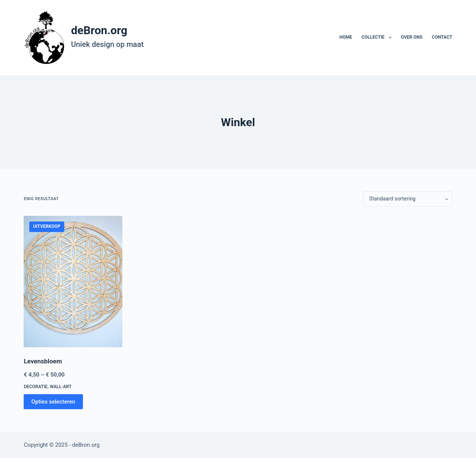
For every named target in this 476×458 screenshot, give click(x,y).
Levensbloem (43, 361)
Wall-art (60, 387)
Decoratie (35, 387)
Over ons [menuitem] (412, 37)
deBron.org (99, 30)
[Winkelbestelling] (408, 199)
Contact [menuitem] (442, 37)
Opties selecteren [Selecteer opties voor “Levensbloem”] (53, 402)
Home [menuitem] (346, 37)
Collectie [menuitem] (378, 38)
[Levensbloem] (73, 282)
